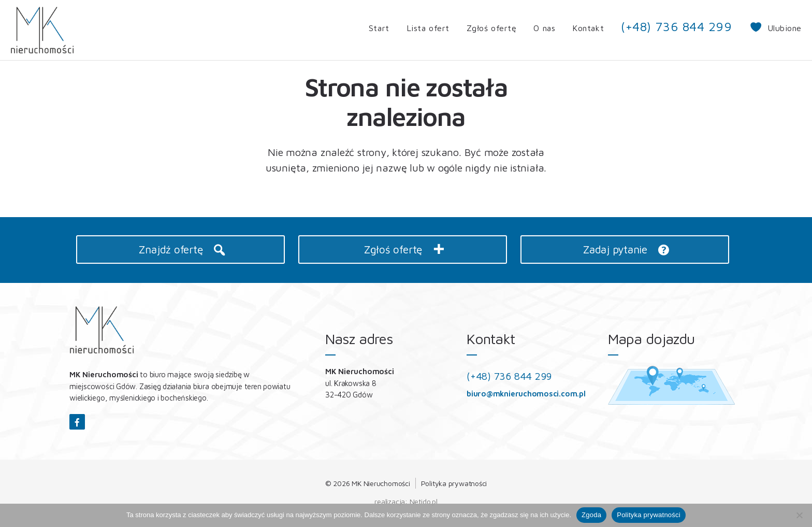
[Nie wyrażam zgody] (799, 515)
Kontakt (588, 28)
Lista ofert (428, 28)
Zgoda (591, 515)
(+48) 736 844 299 (676, 26)
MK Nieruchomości (381, 483)
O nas (544, 28)
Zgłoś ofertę (492, 28)
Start (379, 28)
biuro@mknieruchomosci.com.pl (526, 394)
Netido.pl (424, 501)
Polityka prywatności (454, 483)
